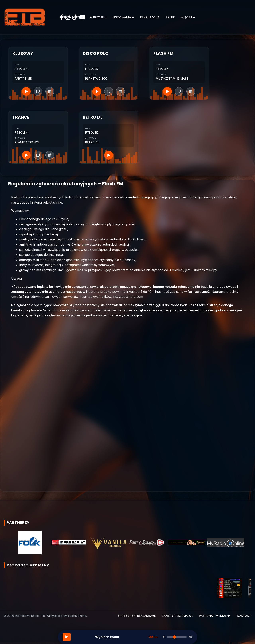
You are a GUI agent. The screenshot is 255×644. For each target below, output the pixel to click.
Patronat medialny (215, 618)
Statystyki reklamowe (137, 618)
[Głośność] (177, 637)
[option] (30, 544)
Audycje (97, 18)
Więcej (186, 18)
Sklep (170, 18)
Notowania (122, 18)
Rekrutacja (150, 18)
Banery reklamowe (177, 618)
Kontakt (244, 618)
